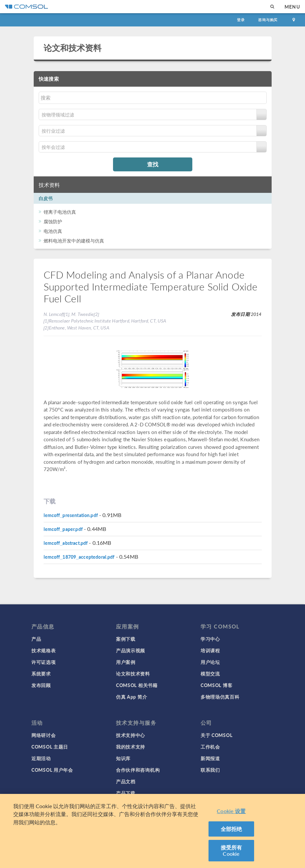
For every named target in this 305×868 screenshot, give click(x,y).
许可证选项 (44, 662)
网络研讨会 (44, 735)
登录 (241, 20)
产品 (36, 639)
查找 (153, 164)
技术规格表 (44, 650)
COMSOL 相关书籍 (137, 685)
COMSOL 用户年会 (52, 770)
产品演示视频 (131, 650)
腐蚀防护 (53, 221)
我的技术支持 (131, 747)
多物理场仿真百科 (220, 697)
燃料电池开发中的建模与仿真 (74, 240)
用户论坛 (210, 662)
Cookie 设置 (231, 811)
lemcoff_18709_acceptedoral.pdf (79, 557)
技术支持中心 (131, 735)
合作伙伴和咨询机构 (138, 770)
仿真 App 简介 (132, 697)
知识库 (123, 758)
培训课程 (210, 650)
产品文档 (126, 781)
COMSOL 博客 (216, 685)
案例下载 (126, 639)
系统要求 (41, 673)
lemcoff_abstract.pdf (66, 543)
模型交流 (210, 673)
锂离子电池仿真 (60, 212)
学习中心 (210, 639)
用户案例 (126, 662)
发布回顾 (41, 685)
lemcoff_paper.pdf (63, 529)
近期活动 (41, 758)
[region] (152, 831)
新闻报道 (210, 758)
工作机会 (210, 747)
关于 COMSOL (216, 735)
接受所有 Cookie (231, 851)
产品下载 (126, 793)
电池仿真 (53, 231)
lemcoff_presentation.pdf (71, 515)
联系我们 (210, 770)
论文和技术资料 (73, 48)
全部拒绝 (231, 829)
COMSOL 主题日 (50, 747)
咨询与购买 (268, 20)
